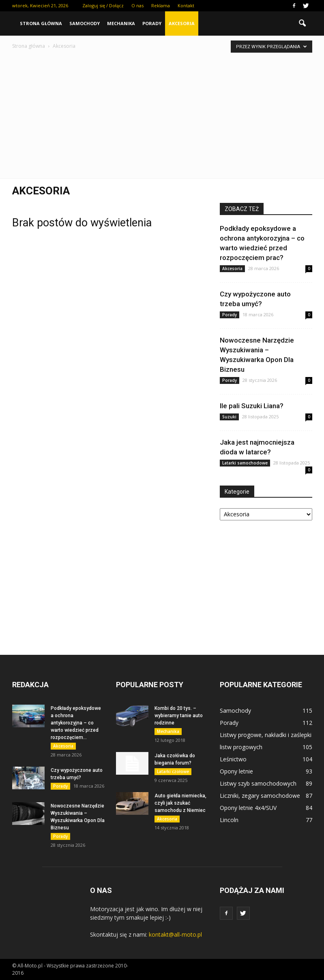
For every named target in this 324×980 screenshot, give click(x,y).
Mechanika (121, 23)
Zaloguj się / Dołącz (103, 5)
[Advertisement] (162, 111)
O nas (137, 5)
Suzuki (229, 417)
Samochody (85, 23)
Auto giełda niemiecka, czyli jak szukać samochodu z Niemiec (180, 803)
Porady (152, 23)
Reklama (161, 5)
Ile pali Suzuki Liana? (252, 406)
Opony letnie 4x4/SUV (248, 808)
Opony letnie (236, 771)
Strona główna (41, 23)
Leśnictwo (233, 759)
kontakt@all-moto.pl (175, 934)
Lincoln (229, 820)
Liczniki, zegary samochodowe (260, 796)
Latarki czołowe (173, 771)
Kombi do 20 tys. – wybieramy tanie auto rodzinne (179, 716)
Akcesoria (182, 23)
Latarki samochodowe (245, 463)
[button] (303, 23)
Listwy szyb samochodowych (258, 783)
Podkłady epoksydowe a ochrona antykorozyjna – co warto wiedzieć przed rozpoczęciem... (76, 723)
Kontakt (186, 5)
